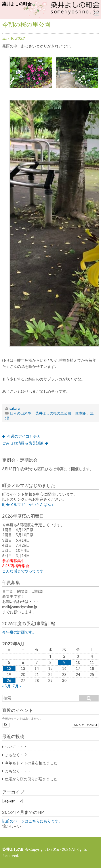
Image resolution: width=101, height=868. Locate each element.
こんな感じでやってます (23, 571)
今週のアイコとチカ (24, 436)
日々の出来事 (21, 413)
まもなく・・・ (18, 771)
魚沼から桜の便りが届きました (31, 779)
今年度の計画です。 (19, 632)
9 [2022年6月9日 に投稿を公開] (64, 663)
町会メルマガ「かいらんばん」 (29, 505)
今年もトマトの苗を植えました (31, 763)
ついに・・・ (16, 747)
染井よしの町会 (17, 4)
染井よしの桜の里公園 (53, 413)
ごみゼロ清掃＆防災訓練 (23, 443)
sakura (15, 408)
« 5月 (6, 686)
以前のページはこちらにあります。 (32, 821)
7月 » (17, 686)
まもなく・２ (16, 755)
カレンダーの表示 (85, 725)
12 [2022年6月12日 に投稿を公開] (9, 668)
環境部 (80, 413)
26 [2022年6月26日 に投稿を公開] (9, 681)
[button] (6, 725)
